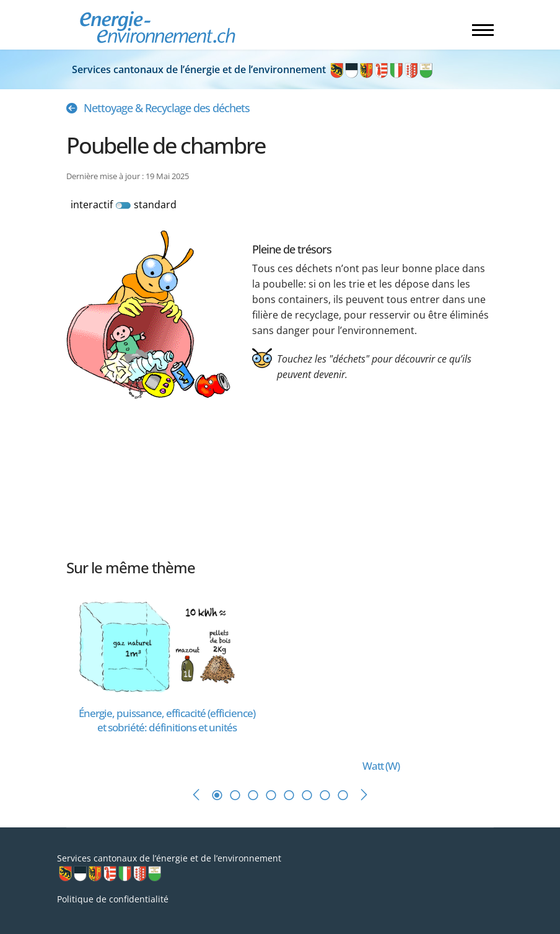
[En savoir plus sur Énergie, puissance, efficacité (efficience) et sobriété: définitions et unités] (167, 644)
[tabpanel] (173, 678)
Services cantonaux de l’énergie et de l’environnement (253, 69)
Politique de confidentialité (113, 899)
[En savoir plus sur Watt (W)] (364, 672)
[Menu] (483, 30)
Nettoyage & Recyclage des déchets (167, 108)
